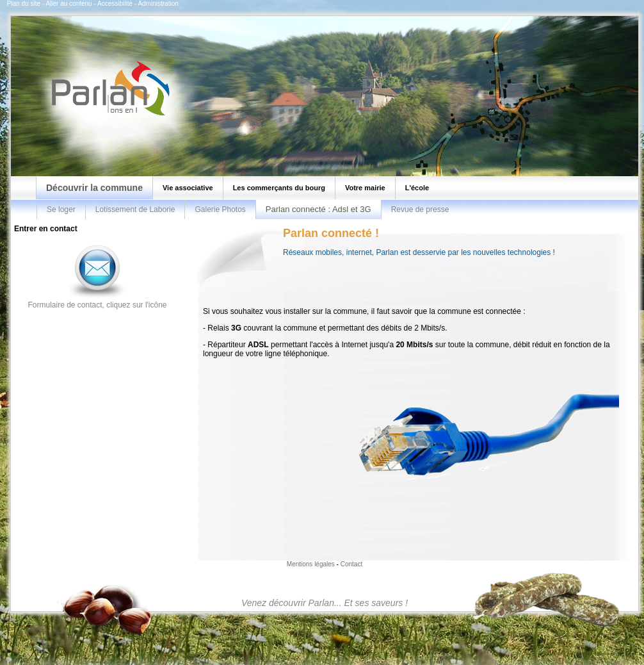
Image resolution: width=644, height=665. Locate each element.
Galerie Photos (220, 209)
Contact (351, 564)
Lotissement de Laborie (135, 209)
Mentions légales (311, 564)
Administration (158, 4)
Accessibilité (115, 4)
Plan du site (24, 4)
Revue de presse (420, 209)
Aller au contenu (68, 4)
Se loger (61, 209)
